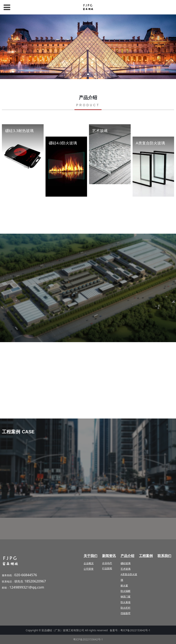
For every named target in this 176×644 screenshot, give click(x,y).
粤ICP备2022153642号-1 (135, 630)
